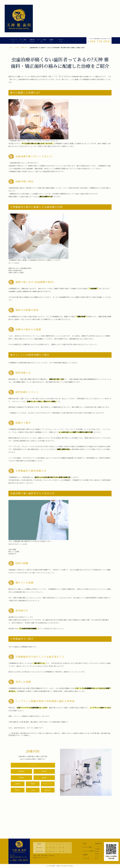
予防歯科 (33, 784)
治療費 (51, 40)
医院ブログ (24, 48)
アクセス (61, 40)
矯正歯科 (44, 771)
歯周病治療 (21, 771)
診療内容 (32, 40)
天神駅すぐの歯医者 (56, 866)
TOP (85, 844)
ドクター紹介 (23, 40)
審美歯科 (44, 778)
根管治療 (21, 778)
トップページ (13, 40)
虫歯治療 (18, 784)
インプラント (33, 765)
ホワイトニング (48, 784)
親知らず (18, 790)
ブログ (17, 48)
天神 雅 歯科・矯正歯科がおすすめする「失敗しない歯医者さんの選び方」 (35, 733)
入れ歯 (33, 790)
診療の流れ (48, 790)
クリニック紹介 (42, 40)
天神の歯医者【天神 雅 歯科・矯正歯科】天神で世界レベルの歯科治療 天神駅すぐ (38, 722)
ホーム (11, 48)
